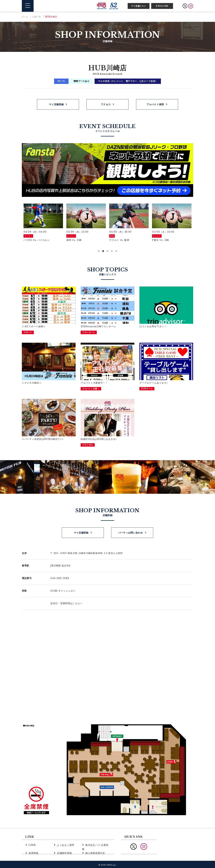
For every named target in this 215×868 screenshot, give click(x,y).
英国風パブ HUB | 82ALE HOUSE (107, 6)
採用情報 (33, 847)
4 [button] (112, 251)
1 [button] (99, 251)
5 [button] (116, 251)
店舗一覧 (37, 17)
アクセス (106, 104)
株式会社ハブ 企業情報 (97, 844)
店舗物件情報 (64, 847)
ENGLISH (162, 6)
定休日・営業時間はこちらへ (66, 602)
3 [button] (107, 251)
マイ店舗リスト (139, 6)
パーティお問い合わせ (131, 532)
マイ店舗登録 (56, 104)
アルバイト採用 (155, 104)
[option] (43, 223)
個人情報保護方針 (95, 847)
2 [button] (103, 251)
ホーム (25, 17)
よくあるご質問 (65, 844)
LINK (32, 844)
